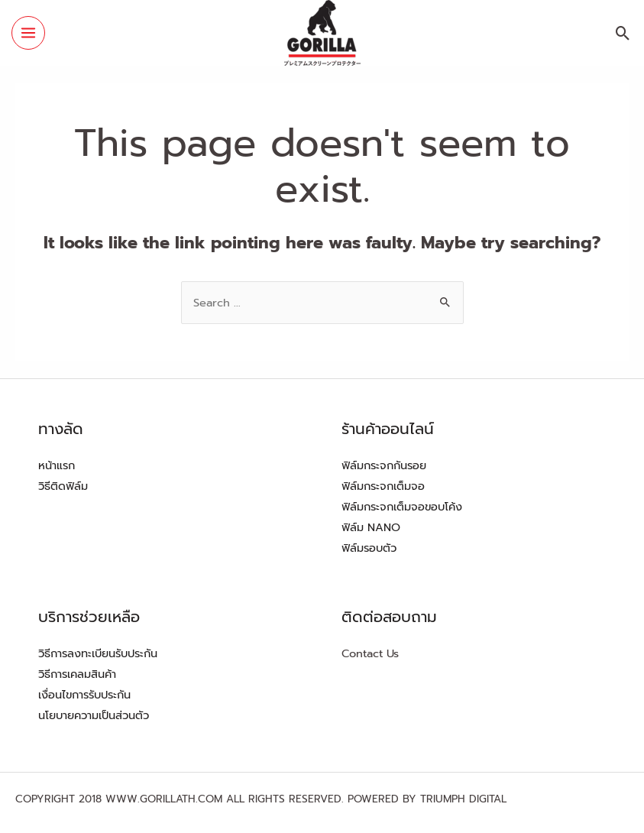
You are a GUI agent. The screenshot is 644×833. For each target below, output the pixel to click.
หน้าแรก (57, 465)
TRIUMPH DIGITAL (463, 799)
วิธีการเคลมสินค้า (77, 674)
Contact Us (370, 653)
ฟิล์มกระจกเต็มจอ (383, 486)
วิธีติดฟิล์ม (63, 486)
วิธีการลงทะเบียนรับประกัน (98, 653)
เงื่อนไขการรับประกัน (84, 695)
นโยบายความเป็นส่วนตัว (94, 715)
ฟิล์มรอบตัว (369, 548)
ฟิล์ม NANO (371, 527)
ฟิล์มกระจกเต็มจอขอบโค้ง (402, 507)
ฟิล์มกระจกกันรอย (384, 465)
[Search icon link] (623, 33)
